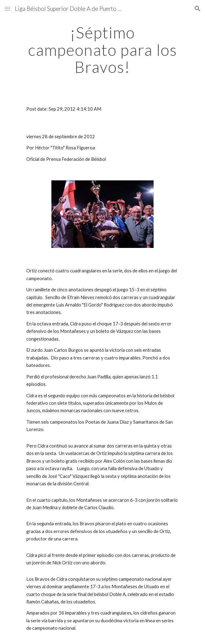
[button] (7, 9)
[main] (102, 50)
